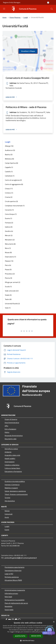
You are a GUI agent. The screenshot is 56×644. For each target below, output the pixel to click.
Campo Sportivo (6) (11, 163)
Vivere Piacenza (15, 17)
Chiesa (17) (9, 189)
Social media (9, 610)
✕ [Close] (53, 633)
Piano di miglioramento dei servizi (16, 603)
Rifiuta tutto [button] (36, 636)
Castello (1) (9, 172)
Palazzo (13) (9, 261)
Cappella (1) (9, 167)
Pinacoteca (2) (10, 274)
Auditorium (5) (10, 150)
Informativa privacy (11, 593)
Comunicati (9, 514)
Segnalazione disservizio (13, 570)
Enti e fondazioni (10, 429)
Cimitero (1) (9, 193)
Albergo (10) (9, 146)
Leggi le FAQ (9, 574)
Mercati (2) (9, 235)
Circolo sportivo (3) (11, 201)
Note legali (8, 597)
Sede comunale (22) (12, 291)
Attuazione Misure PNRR (13, 580)
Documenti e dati (11, 439)
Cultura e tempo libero (12, 468)
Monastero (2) (10, 240)
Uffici (6, 426)
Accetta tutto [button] (20, 636)
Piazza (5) (8, 269)
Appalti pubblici (10, 458)
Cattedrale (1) (10, 176)
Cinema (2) (9, 197)
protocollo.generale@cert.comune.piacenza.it (21, 558)
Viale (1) (8, 308)
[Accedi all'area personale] (48, 3)
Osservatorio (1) (10, 257)
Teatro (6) (8, 299)
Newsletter (9, 606)
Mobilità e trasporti (11, 488)
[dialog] (28, 632)
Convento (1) (9, 210)
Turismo (7, 498)
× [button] (54, 622)
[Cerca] (52, 9)
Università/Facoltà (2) (12, 304)
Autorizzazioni (10, 462)
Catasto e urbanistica (12, 465)
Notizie (7, 511)
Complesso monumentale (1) (15, 206)
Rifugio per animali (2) (13, 282)
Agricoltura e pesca (11, 449)
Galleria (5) (9, 227)
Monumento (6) (10, 244)
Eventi (7, 530)
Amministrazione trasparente (15, 590)
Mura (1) (8, 248)
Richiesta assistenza (12, 577)
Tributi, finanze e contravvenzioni (16, 494)
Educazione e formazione (13, 471)
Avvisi (7, 517)
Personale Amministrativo (14, 436)
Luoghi (26, 17)
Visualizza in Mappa (28, 51)
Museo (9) (8, 252)
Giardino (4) (9, 231)
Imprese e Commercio (12, 485)
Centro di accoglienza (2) (13, 180)
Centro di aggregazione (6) (14, 184)
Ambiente (8, 452)
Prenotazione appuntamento (15, 567)
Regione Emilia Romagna (12, 2)
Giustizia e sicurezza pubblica (15, 481)
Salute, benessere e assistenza (15, 491)
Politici (7, 432)
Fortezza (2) (9, 223)
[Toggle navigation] (4, 9)
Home (4, 17)
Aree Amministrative (12, 423)
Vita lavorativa (10, 501)
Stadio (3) (8, 295)
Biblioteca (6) (9, 159)
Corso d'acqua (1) (11, 214)
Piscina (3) (8, 278)
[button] (28, 641)
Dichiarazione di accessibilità (15, 600)
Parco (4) (8, 265)
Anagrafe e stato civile (12, 455)
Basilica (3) (9, 155)
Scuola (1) (8, 287)
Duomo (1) (8, 218)
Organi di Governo (11, 419)
